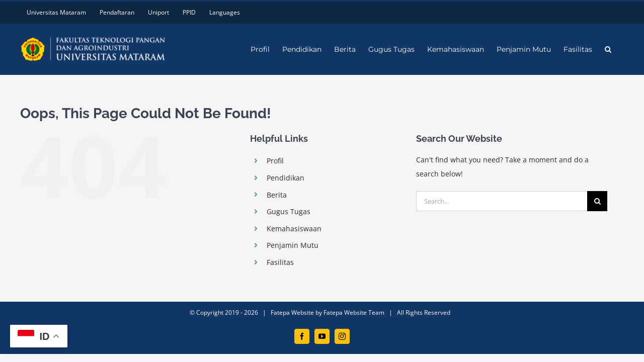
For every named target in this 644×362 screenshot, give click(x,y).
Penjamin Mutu (293, 245)
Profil (275, 161)
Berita (277, 195)
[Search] (597, 201)
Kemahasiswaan (294, 229)
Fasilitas (280, 262)
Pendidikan (286, 178)
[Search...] (502, 201)
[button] (621, 49)
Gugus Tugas (289, 211)
